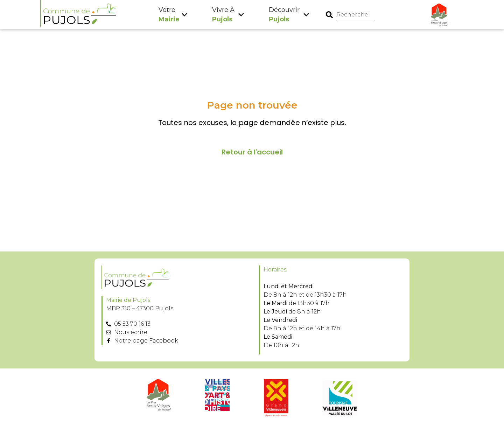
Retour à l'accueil (252, 152)
